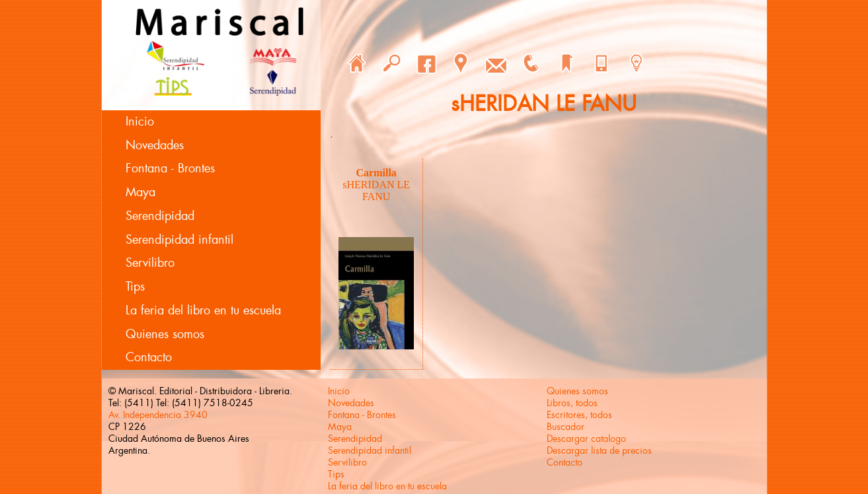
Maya (140, 192)
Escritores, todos (579, 415)
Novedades (155, 145)
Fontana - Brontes (170, 168)
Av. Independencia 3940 (158, 415)
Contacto (149, 357)
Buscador (566, 427)
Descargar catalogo (586, 439)
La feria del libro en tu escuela (203, 310)
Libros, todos (572, 403)
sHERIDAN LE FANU (376, 191)
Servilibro (150, 263)
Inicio (140, 122)
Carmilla (376, 173)
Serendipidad (160, 216)
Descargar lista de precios (599, 450)
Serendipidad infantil (179, 240)
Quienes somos (165, 334)
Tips (135, 287)
